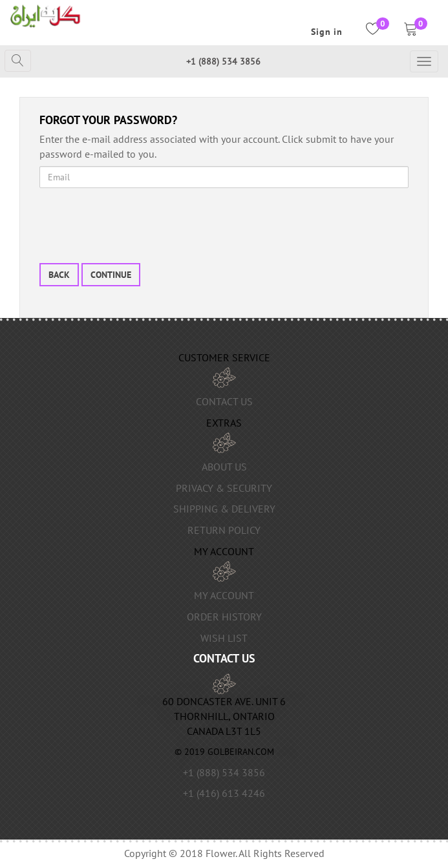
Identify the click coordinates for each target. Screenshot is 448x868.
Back (59, 275)
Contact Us (224, 401)
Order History (224, 617)
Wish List (224, 638)
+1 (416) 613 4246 (224, 793)
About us (224, 467)
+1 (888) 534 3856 (223, 61)
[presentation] (138, 223)
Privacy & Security (224, 488)
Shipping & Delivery (224, 509)
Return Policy (224, 530)
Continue (111, 275)
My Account (224, 595)
